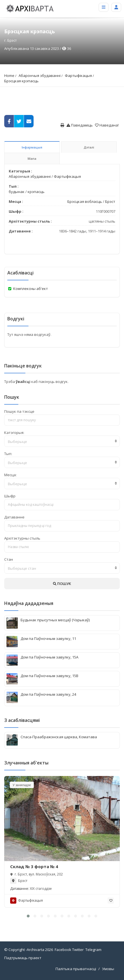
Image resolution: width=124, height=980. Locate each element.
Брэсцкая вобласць (85, 201)
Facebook (63, 950)
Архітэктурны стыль (22, 538)
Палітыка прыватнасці (76, 969)
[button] (28, 916)
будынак (17, 192)
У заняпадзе (22, 785)
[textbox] (62, 442)
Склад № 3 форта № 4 (34, 866)
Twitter (78, 950)
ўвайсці (24, 382)
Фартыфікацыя (78, 76)
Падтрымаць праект (23, 958)
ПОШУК (62, 584)
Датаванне (14, 517)
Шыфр (10, 496)
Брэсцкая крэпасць (21, 81)
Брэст (110, 201)
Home (9, 76)
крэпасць (36, 192)
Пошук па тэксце (19, 411)
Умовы (108, 969)
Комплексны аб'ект (31, 289)
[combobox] (62, 441)
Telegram (93, 950)
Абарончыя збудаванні (40, 76)
